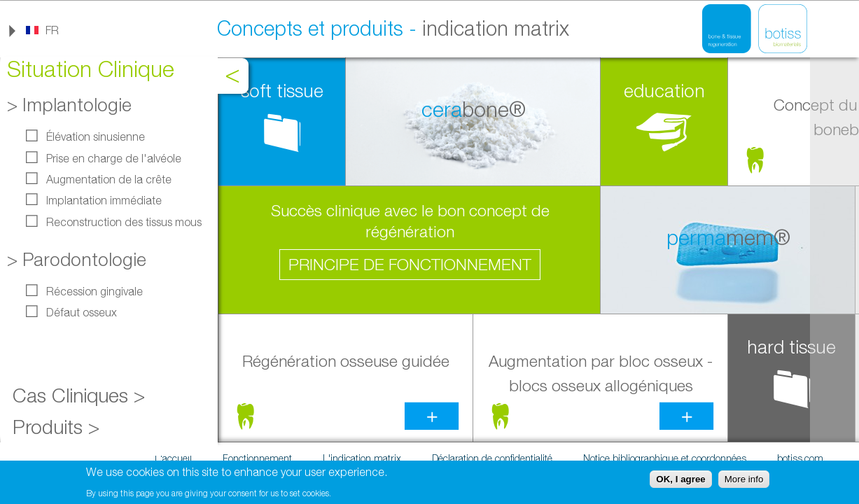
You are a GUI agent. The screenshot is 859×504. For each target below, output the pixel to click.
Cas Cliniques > (79, 395)
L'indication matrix (362, 458)
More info (744, 481)
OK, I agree (680, 481)
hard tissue (791, 347)
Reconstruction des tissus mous (124, 222)
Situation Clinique (91, 69)
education (664, 91)
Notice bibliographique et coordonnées (665, 458)
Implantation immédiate (104, 200)
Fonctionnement (257, 458)
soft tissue (282, 91)
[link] (42, 30)
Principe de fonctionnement (410, 264)
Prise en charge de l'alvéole (114, 158)
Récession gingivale (95, 291)
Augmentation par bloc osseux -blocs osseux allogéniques (601, 373)
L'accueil (173, 458)
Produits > (56, 427)
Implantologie (77, 105)
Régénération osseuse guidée (346, 361)
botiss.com (800, 458)
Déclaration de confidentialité (492, 458)
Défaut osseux (82, 312)
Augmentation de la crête (109, 179)
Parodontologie (84, 259)
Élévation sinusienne (96, 136)
